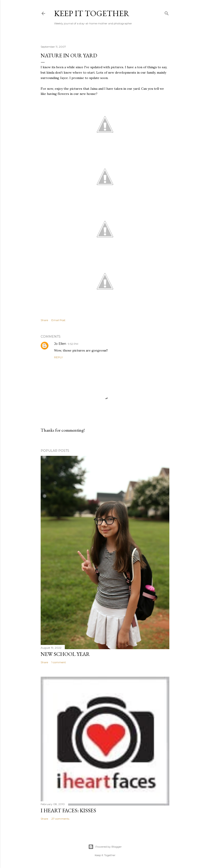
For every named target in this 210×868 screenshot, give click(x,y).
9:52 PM (73, 344)
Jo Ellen (60, 344)
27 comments (60, 819)
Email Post (58, 320)
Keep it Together (92, 13)
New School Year (65, 654)
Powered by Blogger (105, 847)
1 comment (59, 662)
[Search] (167, 12)
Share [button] (44, 320)
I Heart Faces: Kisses (68, 810)
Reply (58, 357)
